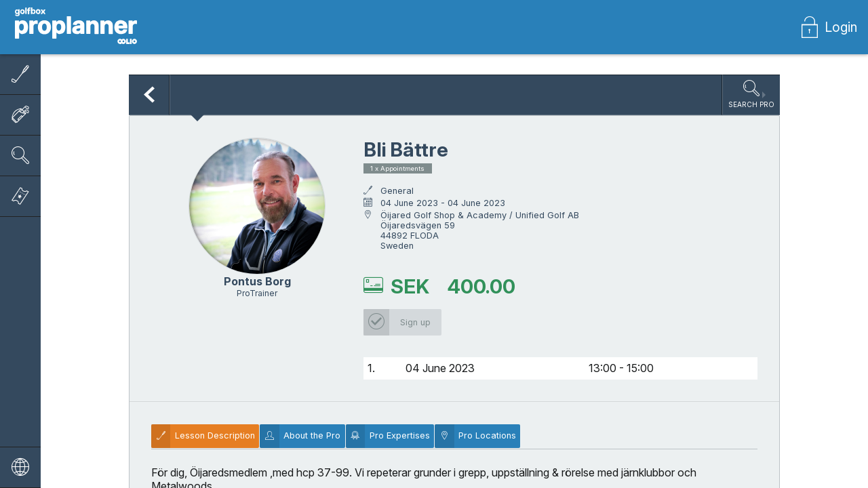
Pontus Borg (257, 281)
